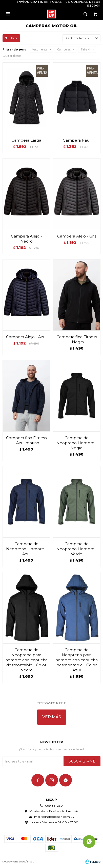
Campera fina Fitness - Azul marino (26, 440)
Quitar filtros (12, 56)
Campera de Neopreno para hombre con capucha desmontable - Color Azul (77, 660)
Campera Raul (77, 140)
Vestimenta (40, 49)
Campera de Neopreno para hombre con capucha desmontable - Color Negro (26, 660)
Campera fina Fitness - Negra (77, 339)
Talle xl (85, 49)
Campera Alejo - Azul (26, 337)
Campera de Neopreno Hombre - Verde (77, 549)
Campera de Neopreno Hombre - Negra (77, 443)
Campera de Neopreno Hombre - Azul (26, 549)
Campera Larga (26, 140)
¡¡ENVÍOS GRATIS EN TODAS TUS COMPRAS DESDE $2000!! (58, 4)
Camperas (64, 49)
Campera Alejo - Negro (26, 239)
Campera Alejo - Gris (77, 236)
